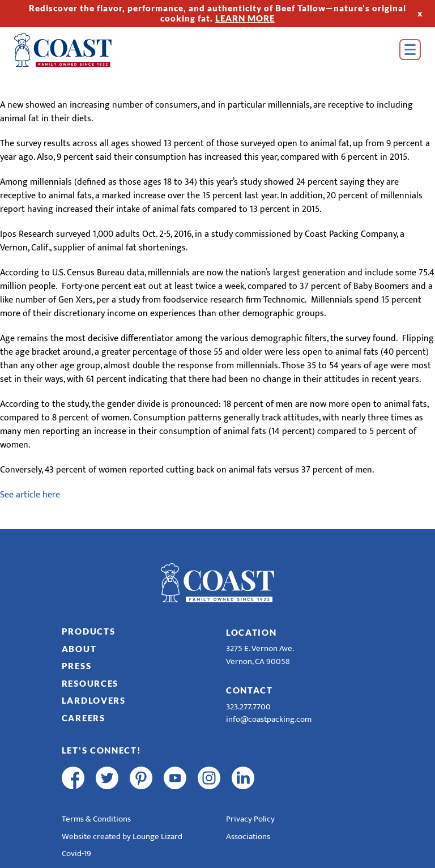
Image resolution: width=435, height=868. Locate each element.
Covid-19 (76, 854)
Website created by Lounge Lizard (122, 837)
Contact (250, 690)
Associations (248, 837)
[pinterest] (141, 778)
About (79, 649)
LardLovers (94, 700)
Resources (90, 683)
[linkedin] (243, 778)
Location (251, 632)
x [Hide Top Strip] (420, 13)
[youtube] (175, 778)
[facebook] (73, 778)
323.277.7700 (248, 707)
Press (77, 666)
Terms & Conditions (96, 819)
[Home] (79, 50)
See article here (30, 495)
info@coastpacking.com (269, 719)
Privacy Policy (250, 819)
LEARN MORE (245, 18)
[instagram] (209, 778)
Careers (84, 718)
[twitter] (107, 778)
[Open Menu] (410, 50)
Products (89, 631)
